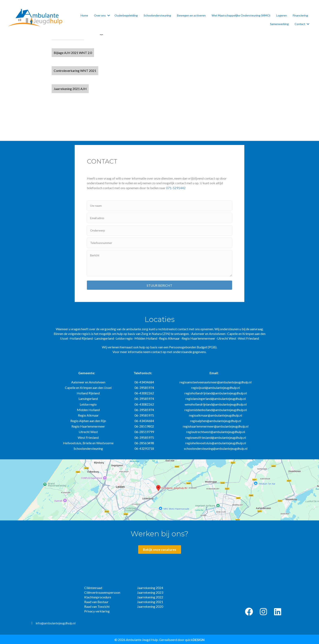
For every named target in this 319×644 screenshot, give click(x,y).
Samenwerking (279, 24)
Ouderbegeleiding (126, 15)
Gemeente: (87, 373)
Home (84, 15)
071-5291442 (176, 188)
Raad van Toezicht (97, 606)
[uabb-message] (159, 263)
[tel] (159, 243)
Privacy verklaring (97, 611)
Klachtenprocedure (98, 597)
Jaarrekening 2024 (150, 588)
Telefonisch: (143, 373)
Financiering (300, 15)
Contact (300, 24)
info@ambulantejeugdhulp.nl (56, 625)
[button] (73, 53)
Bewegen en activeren (191, 15)
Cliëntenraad (93, 588)
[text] (159, 206)
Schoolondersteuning (157, 15)
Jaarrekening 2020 (150, 606)
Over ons (100, 15)
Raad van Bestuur (96, 602)
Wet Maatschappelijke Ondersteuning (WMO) (241, 15)
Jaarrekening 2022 (150, 597)
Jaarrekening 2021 (150, 602)
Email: (214, 373)
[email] (159, 218)
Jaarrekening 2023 (150, 592)
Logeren (282, 15)
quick (195, 640)
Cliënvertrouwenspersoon (102, 592)
